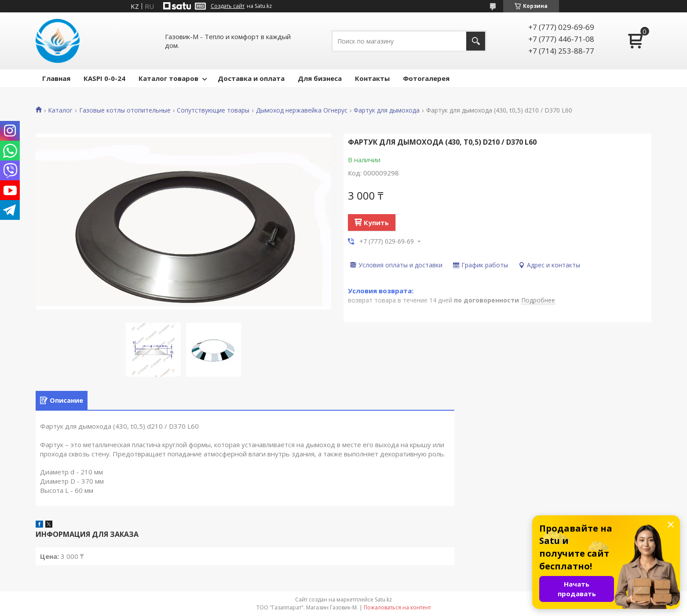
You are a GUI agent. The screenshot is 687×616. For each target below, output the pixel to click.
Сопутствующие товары (213, 110)
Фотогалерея (426, 78)
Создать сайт (228, 6)
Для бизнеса (320, 78)
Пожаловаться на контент (397, 607)
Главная (56, 78)
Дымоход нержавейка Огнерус (302, 110)
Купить (376, 222)
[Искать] (476, 41)
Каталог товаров (168, 78)
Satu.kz (383, 600)
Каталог (60, 110)
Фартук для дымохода (387, 110)
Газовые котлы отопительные (125, 110)
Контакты (372, 78)
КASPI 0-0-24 (104, 78)
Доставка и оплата (251, 78)
